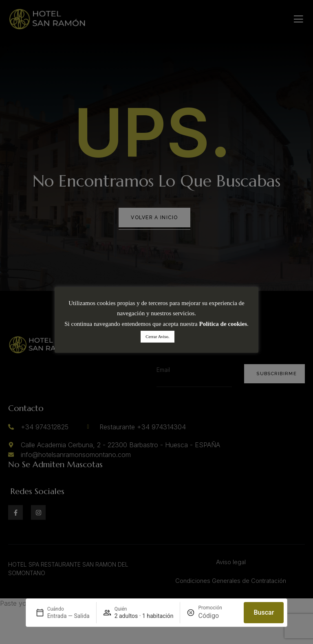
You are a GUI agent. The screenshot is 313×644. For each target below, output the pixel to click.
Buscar (264, 612)
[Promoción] (218, 616)
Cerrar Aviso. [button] (157, 336)
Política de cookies (223, 324)
